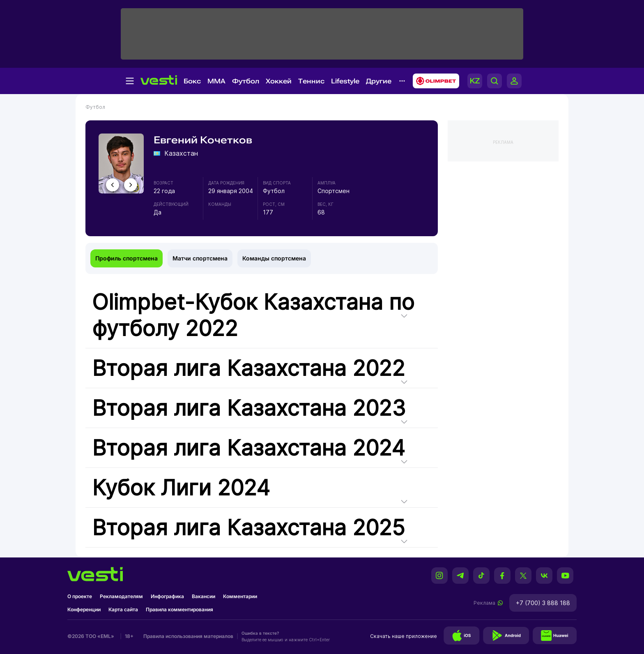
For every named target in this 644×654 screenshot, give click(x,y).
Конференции (84, 609)
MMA (216, 81)
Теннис (311, 81)
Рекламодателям (121, 596)
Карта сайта (123, 609)
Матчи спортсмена (200, 258)
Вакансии (204, 596)
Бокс (192, 81)
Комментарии (240, 596)
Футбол (246, 81)
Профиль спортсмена (126, 258)
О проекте (80, 596)
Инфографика (167, 596)
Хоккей (279, 81)
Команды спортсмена (274, 258)
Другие (379, 81)
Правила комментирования (179, 609)
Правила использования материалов (188, 636)
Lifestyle (345, 81)
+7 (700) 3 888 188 (543, 603)
